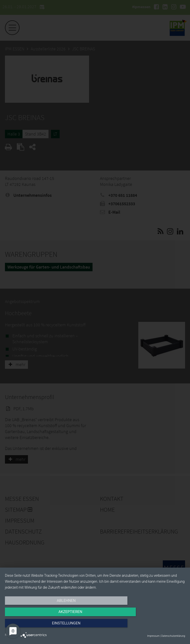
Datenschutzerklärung (173, 636)
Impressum (153, 636)
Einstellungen (158, 626)
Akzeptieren (95, 626)
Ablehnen (32, 626)
